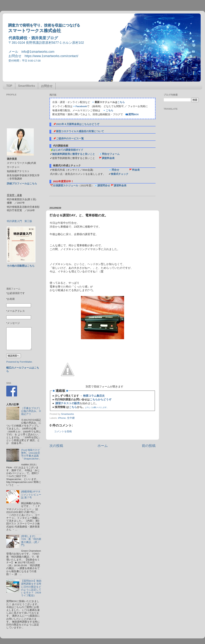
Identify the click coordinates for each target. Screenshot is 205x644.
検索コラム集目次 (94, 396)
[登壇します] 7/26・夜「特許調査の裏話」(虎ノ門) (31, 541)
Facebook (81, 106)
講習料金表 (120, 186)
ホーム (103, 446)
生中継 (71, 418)
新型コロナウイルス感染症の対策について (80, 131)
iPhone (62, 418)
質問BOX (134, 114)
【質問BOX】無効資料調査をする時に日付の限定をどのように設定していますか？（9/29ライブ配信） (31, 588)
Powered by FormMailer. (19, 362)
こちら (121, 102)
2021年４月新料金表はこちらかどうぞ (78, 124)
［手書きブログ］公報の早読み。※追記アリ (31, 411)
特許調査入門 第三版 (19, 221)
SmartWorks (27, 86)
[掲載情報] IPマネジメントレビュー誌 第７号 (31, 494)
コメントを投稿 (63, 431)
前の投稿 (149, 446)
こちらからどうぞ (101, 400)
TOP (9, 86)
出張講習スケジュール (66, 186)
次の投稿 (56, 446)
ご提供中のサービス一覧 (70, 139)
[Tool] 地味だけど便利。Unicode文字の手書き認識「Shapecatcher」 (31, 454)
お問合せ (47, 86)
